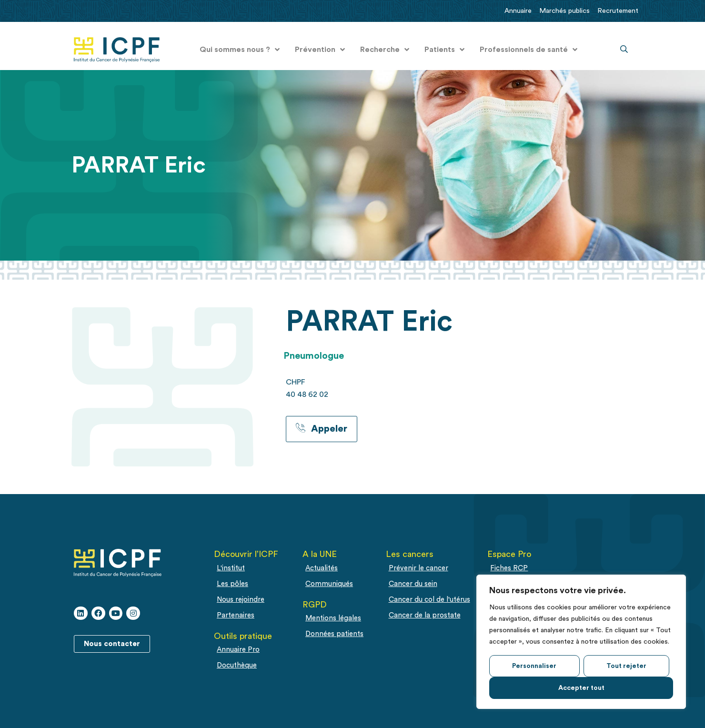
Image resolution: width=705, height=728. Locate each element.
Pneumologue (314, 356)
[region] (581, 642)
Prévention (320, 50)
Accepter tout (581, 688)
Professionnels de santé (529, 50)
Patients (444, 50)
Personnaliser (534, 666)
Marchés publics (564, 11)
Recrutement (618, 11)
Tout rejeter (626, 666)
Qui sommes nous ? (240, 50)
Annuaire (518, 11)
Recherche (385, 50)
